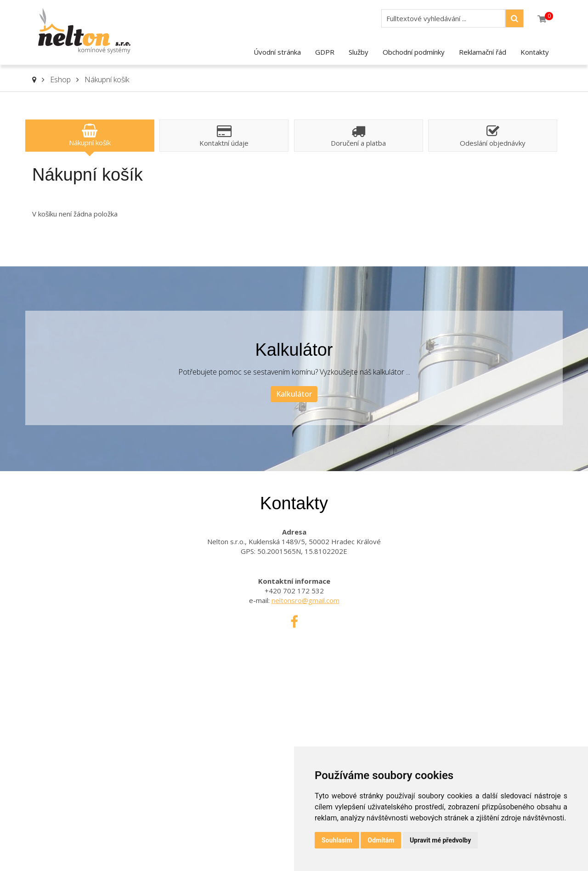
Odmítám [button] (381, 840)
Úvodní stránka (277, 52)
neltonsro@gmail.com (305, 600)
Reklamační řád (483, 52)
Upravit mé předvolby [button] (440, 840)
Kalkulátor (294, 394)
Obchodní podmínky (414, 52)
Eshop (60, 80)
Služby (359, 52)
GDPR (325, 52)
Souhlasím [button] (337, 840)
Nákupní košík (107, 80)
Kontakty (535, 52)
